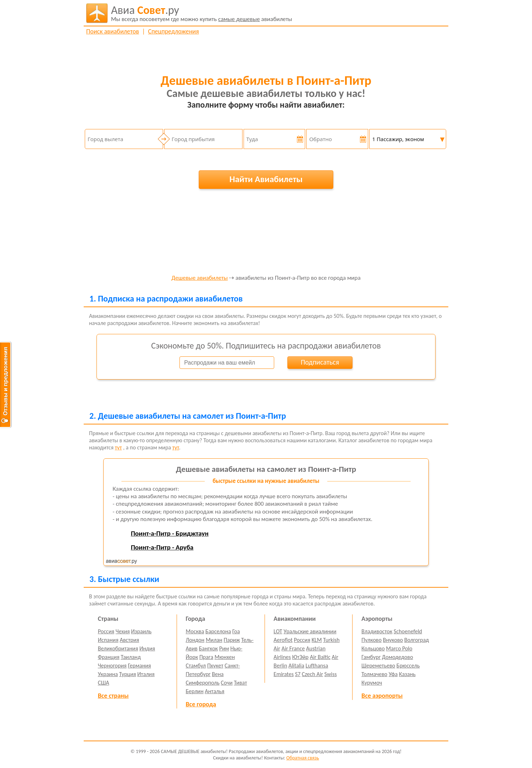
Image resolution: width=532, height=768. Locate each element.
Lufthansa (317, 666)
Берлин (195, 691)
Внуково (393, 640)
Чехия (123, 631)
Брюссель (408, 666)
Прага (206, 657)
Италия (146, 674)
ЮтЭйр (300, 657)
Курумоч (372, 683)
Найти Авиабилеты (266, 179)
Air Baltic (320, 657)
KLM (317, 640)
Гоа (236, 631)
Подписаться (320, 362)
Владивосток (377, 631)
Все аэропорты (382, 696)
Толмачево (374, 674)
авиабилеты (202, 13)
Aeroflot (283, 640)
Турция (128, 674)
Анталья (215, 691)
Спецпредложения (174, 31)
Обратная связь (303, 758)
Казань (407, 674)
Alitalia (296, 666)
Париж (232, 640)
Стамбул (196, 666)
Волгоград (416, 640)
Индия (147, 648)
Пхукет (215, 666)
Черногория (112, 666)
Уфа (393, 674)
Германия (139, 666)
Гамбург (371, 657)
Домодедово (398, 657)
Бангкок (208, 648)
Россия (106, 631)
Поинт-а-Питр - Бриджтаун (169, 533)
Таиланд (131, 657)
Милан (214, 640)
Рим (224, 648)
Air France (293, 648)
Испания (108, 640)
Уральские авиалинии (310, 631)
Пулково (372, 640)
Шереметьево (378, 666)
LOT (278, 631)
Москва (195, 631)
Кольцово (373, 648)
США (104, 683)
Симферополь (203, 683)
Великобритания (118, 648)
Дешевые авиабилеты (199, 278)
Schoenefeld (408, 631)
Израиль (141, 631)
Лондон (195, 640)
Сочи (227, 683)
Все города (201, 704)
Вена (218, 674)
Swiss (331, 674)
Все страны (113, 696)
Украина (108, 674)
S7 (298, 674)
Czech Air (312, 674)
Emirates (283, 674)
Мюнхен (225, 657)
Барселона (218, 631)
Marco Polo (399, 648)
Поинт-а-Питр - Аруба (162, 547)
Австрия (129, 640)
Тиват (241, 683)
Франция (109, 657)
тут (118, 447)
